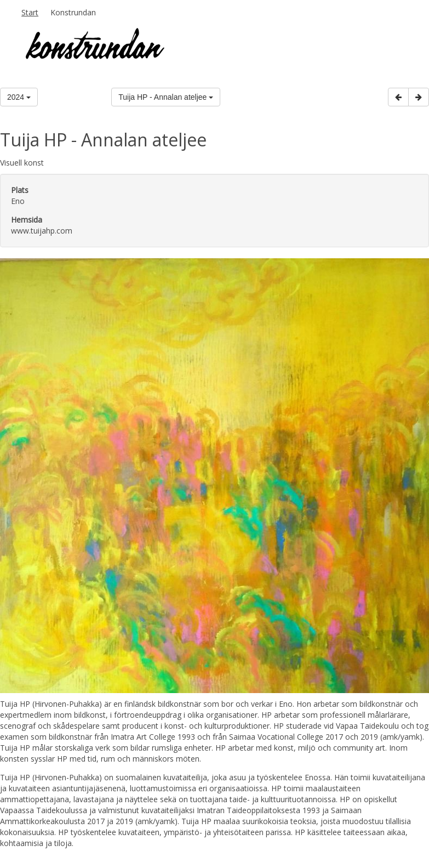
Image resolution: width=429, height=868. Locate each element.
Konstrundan (73, 12)
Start (30, 12)
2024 (19, 97)
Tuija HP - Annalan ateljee (166, 97)
